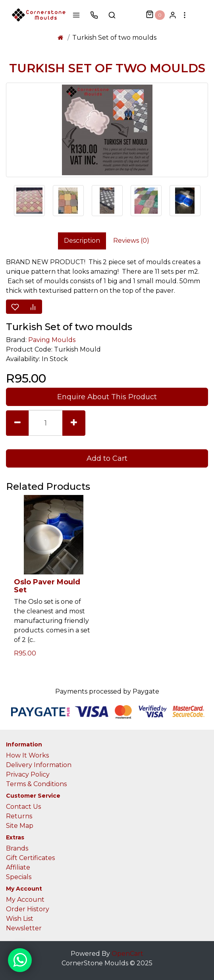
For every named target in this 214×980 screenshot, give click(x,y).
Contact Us (23, 807)
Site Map (20, 826)
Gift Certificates (30, 858)
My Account (25, 900)
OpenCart (127, 954)
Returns (19, 816)
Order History (28, 909)
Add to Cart (107, 458)
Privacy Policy (28, 774)
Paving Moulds (52, 340)
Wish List (20, 919)
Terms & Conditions (36, 784)
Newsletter (24, 928)
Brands (17, 848)
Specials (19, 877)
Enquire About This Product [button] (107, 397)
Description (82, 241)
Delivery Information (39, 765)
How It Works (27, 755)
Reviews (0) (131, 241)
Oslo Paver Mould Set (47, 586)
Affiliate (18, 867)
